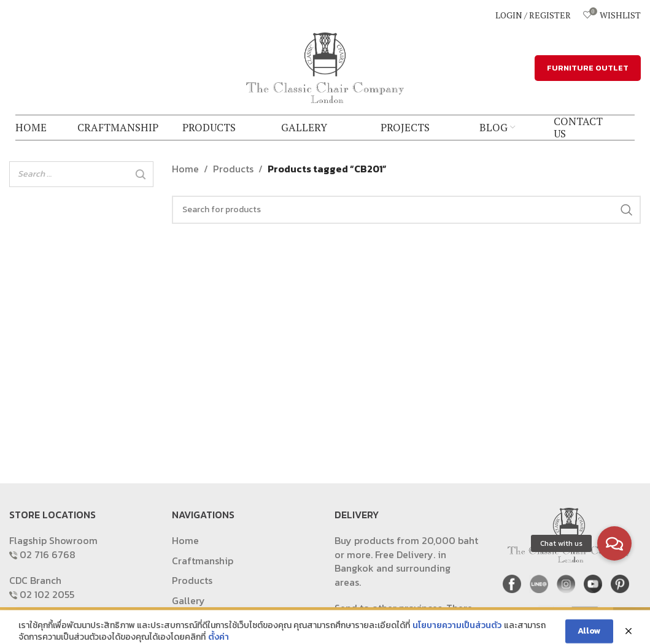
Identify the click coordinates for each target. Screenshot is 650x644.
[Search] (141, 175)
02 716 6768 (48, 554)
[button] (614, 543)
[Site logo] (325, 66)
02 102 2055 (47, 594)
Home (185, 169)
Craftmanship (203, 561)
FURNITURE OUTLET (588, 68)
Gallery (188, 600)
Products (233, 169)
